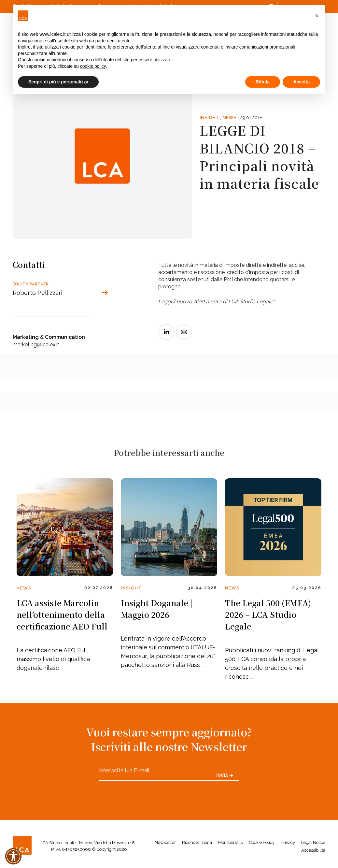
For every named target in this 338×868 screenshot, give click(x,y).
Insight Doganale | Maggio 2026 (157, 608)
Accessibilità (313, 850)
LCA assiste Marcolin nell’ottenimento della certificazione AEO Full (62, 614)
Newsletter (165, 842)
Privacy (288, 842)
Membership (231, 842)
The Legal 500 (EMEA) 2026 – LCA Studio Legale (268, 614)
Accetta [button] (301, 82)
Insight (209, 118)
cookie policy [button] (93, 66)
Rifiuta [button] (263, 82)
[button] (317, 16)
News (229, 118)
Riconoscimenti (197, 842)
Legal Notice (313, 842)
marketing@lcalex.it (36, 345)
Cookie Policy (262, 842)
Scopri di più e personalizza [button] (58, 82)
